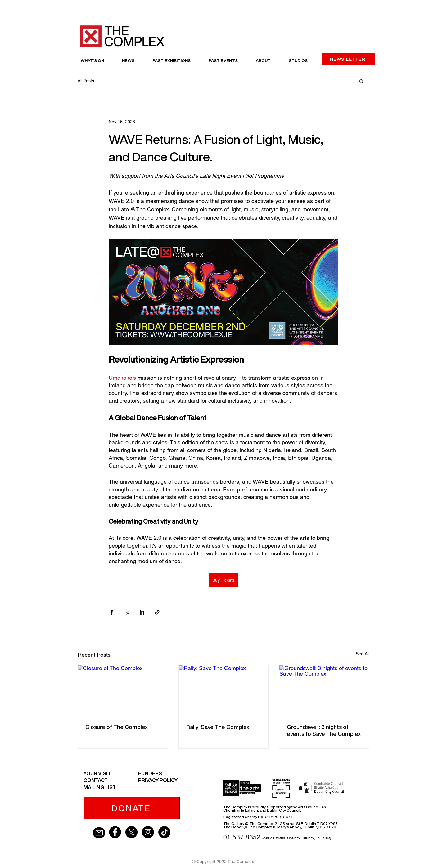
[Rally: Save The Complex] (224, 691)
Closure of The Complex (117, 727)
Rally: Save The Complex (218, 727)
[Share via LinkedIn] (142, 612)
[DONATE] (132, 808)
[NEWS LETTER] (348, 59)
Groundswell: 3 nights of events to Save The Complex (324, 730)
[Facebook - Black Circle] (115, 832)
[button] (361, 81)
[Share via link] (157, 612)
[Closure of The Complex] (123, 691)
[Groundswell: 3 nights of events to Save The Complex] (324, 691)
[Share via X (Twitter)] (127, 612)
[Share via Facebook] (112, 612)
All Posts (86, 81)
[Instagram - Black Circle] (148, 832)
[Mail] (99, 833)
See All (363, 654)
